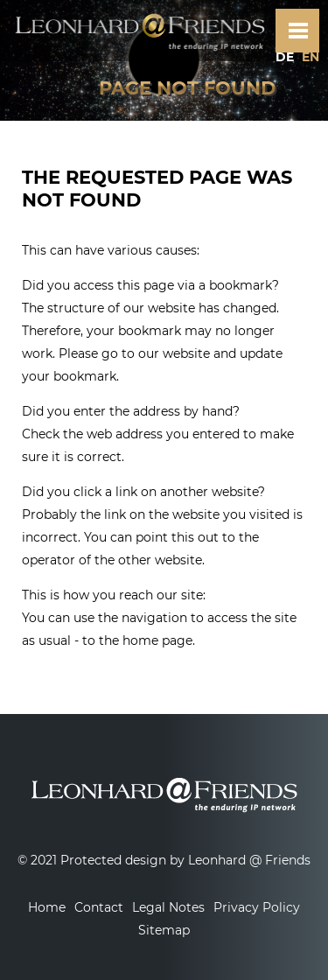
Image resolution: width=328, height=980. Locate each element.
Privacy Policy (257, 907)
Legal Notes (168, 907)
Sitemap (164, 930)
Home (47, 907)
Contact (99, 907)
